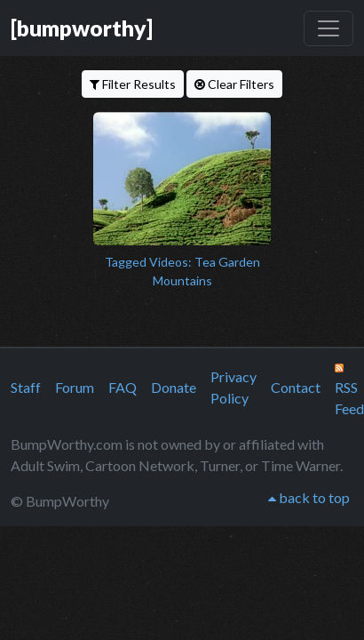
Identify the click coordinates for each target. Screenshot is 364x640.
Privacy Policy (233, 387)
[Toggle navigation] (328, 28)
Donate (174, 387)
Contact (296, 387)
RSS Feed (349, 390)
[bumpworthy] (82, 28)
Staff (26, 387)
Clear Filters (234, 84)
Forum (75, 387)
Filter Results (133, 84)
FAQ (123, 387)
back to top (309, 497)
